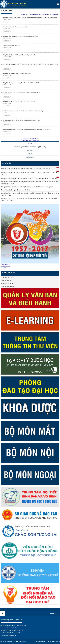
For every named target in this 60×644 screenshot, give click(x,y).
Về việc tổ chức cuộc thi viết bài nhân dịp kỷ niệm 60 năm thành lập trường (31, 113)
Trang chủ (25, 15)
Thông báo (8, 11)
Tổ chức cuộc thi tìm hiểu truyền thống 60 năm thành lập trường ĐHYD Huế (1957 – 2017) (31, 132)
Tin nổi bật (7, 163)
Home (3, 614)
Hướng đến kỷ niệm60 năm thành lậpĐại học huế (30, 236)
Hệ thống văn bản (7, 280)
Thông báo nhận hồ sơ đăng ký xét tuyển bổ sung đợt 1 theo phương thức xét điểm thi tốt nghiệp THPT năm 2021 (29, 199)
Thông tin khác (9, 273)
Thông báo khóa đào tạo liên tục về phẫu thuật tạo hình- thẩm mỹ (31, 39)
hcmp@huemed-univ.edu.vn (11, 628)
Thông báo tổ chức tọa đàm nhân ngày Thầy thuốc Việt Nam (31, 104)
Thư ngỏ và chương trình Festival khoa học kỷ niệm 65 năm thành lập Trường (25, 169)
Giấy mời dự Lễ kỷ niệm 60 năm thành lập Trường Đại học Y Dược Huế (31, 95)
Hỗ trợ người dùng (7, 284)
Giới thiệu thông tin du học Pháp (31, 48)
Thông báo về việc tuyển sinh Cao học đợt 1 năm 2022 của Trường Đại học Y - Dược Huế (29, 179)
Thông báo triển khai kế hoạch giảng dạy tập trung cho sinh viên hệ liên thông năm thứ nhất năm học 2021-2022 (30, 183)
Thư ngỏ (30, 143)
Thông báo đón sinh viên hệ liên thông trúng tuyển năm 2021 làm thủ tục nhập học (27, 187)
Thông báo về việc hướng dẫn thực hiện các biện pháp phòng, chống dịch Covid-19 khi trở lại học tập (31, 20)
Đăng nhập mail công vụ (9, 287)
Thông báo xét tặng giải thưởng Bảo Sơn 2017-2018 (31, 76)
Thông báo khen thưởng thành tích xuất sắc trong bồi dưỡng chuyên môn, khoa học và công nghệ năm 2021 (30, 194)
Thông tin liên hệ (30, 157)
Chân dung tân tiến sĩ (8, 277)
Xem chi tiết (7, 22)
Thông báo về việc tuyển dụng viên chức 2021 (16, 190)
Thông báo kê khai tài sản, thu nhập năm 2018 (31, 29)
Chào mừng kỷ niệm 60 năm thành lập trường (44, 15)
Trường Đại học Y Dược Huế (11, 620)
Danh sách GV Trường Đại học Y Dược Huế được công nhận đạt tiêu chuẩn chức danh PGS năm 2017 (31, 67)
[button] (57, 3)
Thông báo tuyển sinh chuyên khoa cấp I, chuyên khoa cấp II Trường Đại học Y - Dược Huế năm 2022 (30, 174)
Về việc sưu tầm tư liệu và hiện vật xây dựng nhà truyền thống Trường (31, 122)
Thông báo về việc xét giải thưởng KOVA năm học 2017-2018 (31, 57)
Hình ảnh (30, 154)
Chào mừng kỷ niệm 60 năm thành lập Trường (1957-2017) (30, 147)
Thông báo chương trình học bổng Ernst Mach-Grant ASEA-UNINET (31, 85)
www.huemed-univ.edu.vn (10, 635)
